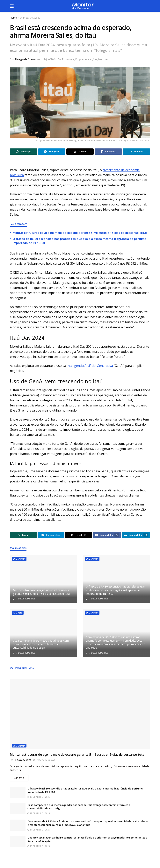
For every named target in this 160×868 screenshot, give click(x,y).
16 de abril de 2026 (39, 846)
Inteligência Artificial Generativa (90, 366)
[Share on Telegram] (52, 152)
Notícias (103, 59)
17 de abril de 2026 (24, 599)
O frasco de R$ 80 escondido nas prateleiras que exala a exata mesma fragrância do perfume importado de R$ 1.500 (115, 590)
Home (13, 18)
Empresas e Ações (30, 18)
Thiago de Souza (25, 59)
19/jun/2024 (49, 59)
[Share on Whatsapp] (24, 152)
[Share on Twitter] (80, 152)
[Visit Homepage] (83, 6)
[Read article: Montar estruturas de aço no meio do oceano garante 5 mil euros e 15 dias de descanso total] (44, 579)
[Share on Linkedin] (136, 152)
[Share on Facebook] (108, 152)
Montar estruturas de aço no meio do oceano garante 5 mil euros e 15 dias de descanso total (80, 233)
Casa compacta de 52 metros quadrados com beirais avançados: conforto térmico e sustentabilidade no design (41, 644)
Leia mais (21, 777)
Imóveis (18, 613)
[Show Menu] (12, 6)
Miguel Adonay (23, 760)
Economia (68, 59)
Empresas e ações (86, 59)
